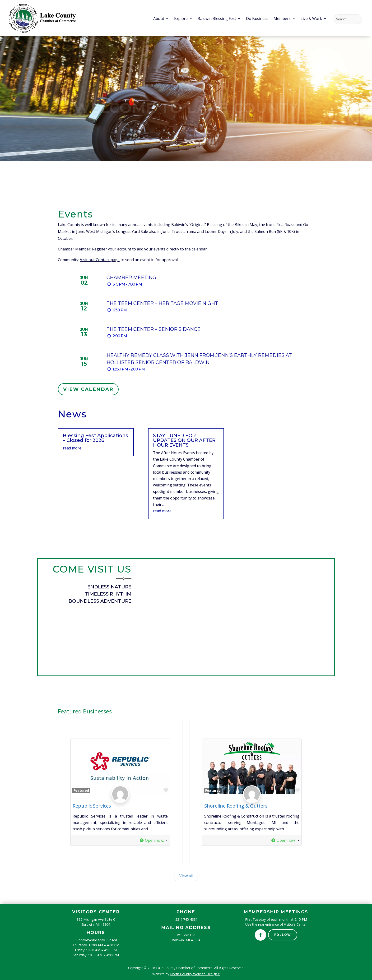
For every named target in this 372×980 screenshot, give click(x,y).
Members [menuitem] (282, 19)
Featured (81, 790)
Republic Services (92, 806)
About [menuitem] (159, 19)
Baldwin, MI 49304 (96, 924)
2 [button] (184, 151)
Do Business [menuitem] (257, 19)
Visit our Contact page (100, 260)
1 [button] (180, 151)
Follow (283, 935)
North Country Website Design (195, 974)
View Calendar (88, 389)
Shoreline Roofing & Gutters (236, 806)
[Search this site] (348, 19)
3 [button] (188, 151)
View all (186, 876)
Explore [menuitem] (181, 19)
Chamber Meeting (131, 277)
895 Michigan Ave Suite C (96, 919)
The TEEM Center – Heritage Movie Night (162, 303)
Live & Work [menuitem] (311, 19)
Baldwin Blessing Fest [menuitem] (217, 19)
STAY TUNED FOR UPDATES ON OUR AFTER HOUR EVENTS (184, 440)
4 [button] (192, 151)
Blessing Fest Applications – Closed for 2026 (95, 438)
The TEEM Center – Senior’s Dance (153, 329)
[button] (153, 840)
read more (72, 448)
